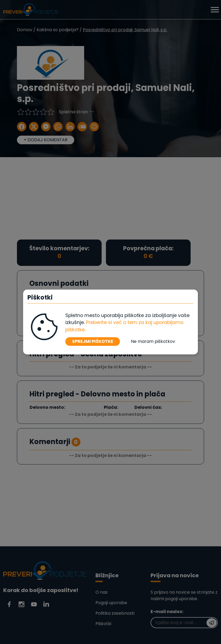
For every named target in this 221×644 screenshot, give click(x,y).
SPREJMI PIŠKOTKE (93, 341)
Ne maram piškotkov (153, 341)
